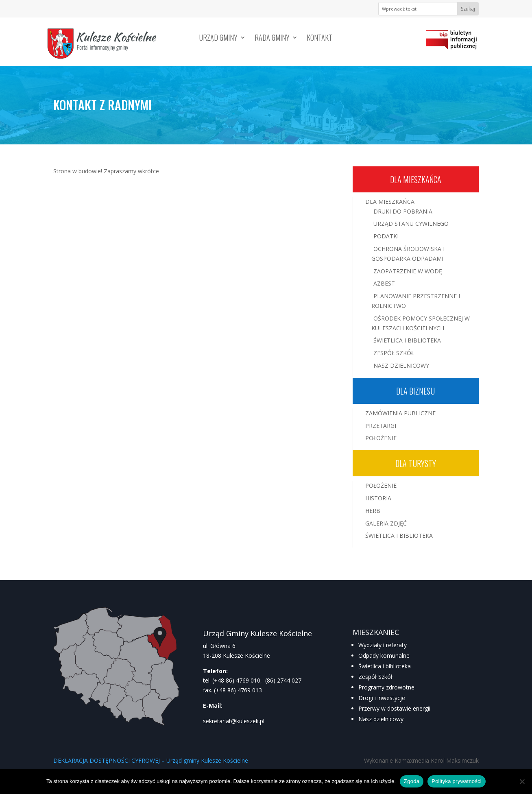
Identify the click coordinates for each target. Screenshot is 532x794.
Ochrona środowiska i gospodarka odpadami (408, 254)
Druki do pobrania (403, 211)
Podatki (386, 236)
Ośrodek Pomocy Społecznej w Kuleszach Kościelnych (421, 323)
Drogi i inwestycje (382, 698)
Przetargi (381, 426)
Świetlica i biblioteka (385, 666)
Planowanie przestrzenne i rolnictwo (416, 301)
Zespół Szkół (394, 353)
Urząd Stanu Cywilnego (411, 224)
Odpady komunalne (384, 655)
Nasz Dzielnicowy (401, 365)
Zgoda (412, 781)
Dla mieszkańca (416, 179)
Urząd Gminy (218, 39)
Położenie (381, 438)
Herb (373, 511)
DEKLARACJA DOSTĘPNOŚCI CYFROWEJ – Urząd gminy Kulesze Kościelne (151, 760)
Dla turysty (416, 463)
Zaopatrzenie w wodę (408, 271)
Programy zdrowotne (386, 687)
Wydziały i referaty (383, 645)
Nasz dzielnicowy (381, 719)
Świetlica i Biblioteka (407, 340)
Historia (378, 498)
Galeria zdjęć (386, 523)
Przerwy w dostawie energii (394, 708)
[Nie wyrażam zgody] (522, 781)
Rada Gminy (272, 39)
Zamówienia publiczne (400, 413)
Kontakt (319, 39)
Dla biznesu (415, 391)
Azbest (384, 283)
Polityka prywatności (457, 781)
